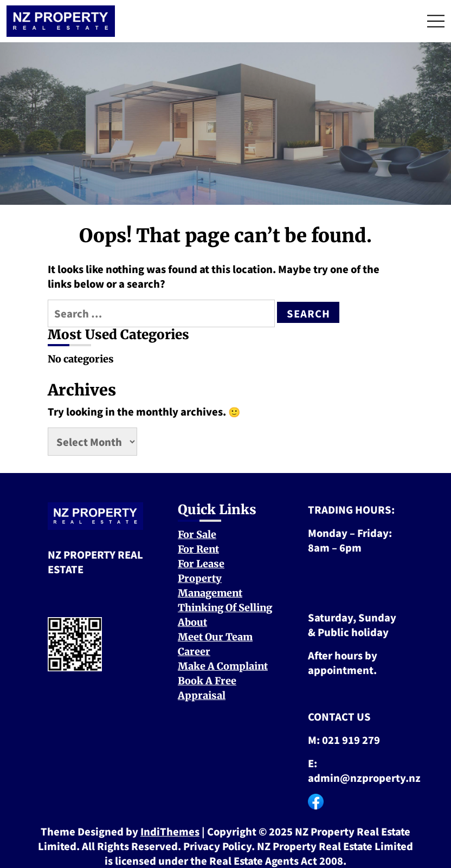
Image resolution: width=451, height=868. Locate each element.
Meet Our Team (215, 637)
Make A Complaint (223, 666)
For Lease (201, 564)
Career (194, 652)
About (192, 622)
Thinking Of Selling (225, 608)
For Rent (198, 549)
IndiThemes (170, 831)
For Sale (197, 535)
